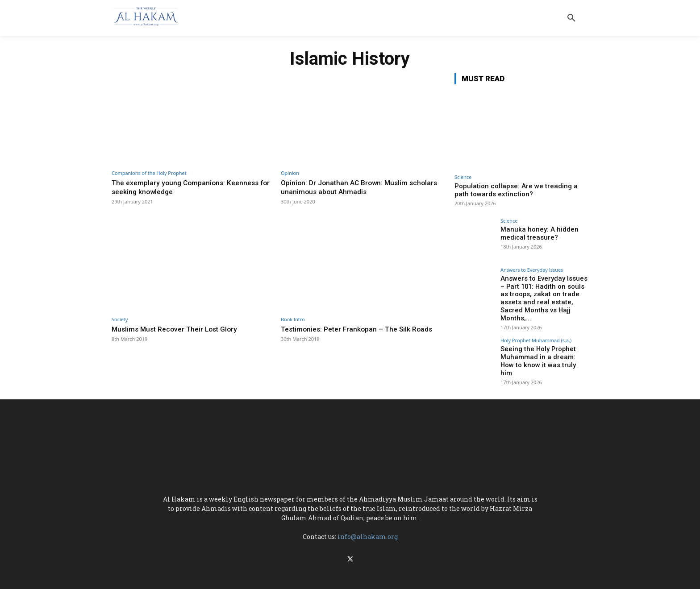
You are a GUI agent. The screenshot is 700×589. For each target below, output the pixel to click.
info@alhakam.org (368, 523)
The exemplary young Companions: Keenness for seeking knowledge (190, 187)
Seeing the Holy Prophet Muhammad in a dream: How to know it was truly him (542, 347)
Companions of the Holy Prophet (149, 173)
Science (463, 177)
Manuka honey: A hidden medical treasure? (536, 233)
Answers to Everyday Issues (532, 270)
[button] (571, 18)
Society (120, 319)
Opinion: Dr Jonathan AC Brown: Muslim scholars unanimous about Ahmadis (348, 187)
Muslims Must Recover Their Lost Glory (179, 329)
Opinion (290, 173)
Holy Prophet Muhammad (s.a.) (536, 330)
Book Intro (293, 319)
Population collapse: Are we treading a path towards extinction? (516, 190)
